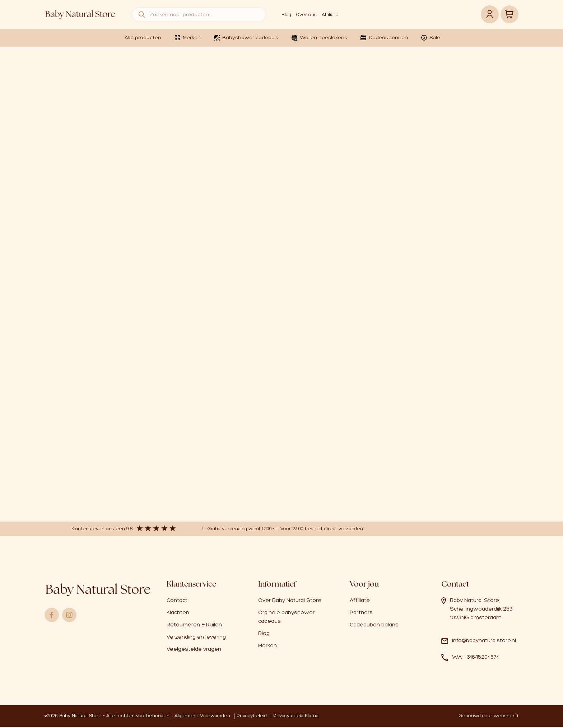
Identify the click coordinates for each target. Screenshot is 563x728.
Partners (361, 613)
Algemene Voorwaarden (202, 717)
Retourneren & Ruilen (194, 626)
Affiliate (330, 15)
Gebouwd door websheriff (489, 717)
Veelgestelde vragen (194, 650)
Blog (286, 15)
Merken (187, 38)
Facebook (52, 616)
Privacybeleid (252, 717)
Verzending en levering (196, 638)
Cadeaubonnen (384, 38)
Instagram (69, 616)
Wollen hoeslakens (319, 38)
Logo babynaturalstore (80, 14)
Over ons (306, 15)
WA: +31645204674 (476, 658)
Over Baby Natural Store (290, 601)
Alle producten (143, 38)
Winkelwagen (510, 14)
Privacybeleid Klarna (296, 717)
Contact (177, 601)
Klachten (178, 613)
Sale (430, 38)
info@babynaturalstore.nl (484, 641)
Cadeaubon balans (374, 626)
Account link (490, 14)
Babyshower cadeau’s (246, 38)
